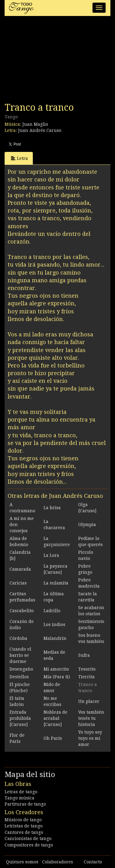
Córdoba (18, 638)
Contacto (93, 862)
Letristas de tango (24, 826)
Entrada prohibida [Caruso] (20, 718)
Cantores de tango (24, 832)
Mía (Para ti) (57, 677)
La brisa (52, 508)
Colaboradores (57, 862)
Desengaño (21, 669)
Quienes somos (22, 862)
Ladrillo (52, 611)
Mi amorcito (56, 669)
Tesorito (87, 669)
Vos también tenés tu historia (91, 718)
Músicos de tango (23, 820)
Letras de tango (21, 792)
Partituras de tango (25, 804)
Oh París (53, 738)
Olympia (87, 525)
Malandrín (55, 638)
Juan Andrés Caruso (40, 130)
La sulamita (56, 583)
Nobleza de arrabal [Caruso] (56, 718)
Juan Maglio (35, 124)
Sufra (84, 655)
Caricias (18, 583)
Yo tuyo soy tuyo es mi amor (90, 738)
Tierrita (86, 677)
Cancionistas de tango (28, 838)
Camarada (20, 569)
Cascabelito (22, 611)
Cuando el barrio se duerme (20, 655)
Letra (19, 158)
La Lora (51, 555)
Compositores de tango (29, 845)
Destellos (19, 677)
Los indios (54, 624)
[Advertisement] (51, 61)
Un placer (89, 701)
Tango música (19, 798)
